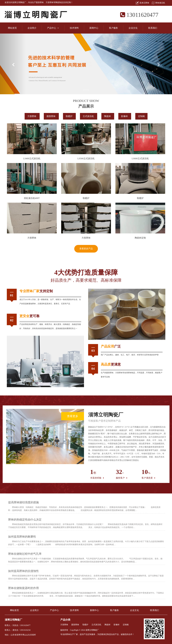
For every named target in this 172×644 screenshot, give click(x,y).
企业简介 (32, 28)
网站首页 (12, 28)
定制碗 (141, 116)
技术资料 (74, 28)
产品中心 (53, 28)
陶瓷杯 (108, 116)
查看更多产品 (86, 249)
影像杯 (125, 116)
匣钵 (29, 291)
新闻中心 (94, 28)
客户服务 (113, 28)
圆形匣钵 (40, 2)
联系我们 (153, 28)
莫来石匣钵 (144, 3)
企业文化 (133, 28)
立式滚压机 (89, 116)
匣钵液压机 (160, 3)
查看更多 (73, 416)
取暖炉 (69, 116)
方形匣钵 (50, 2)
